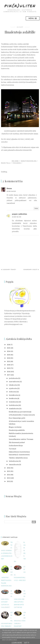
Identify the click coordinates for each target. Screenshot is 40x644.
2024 (9, 351)
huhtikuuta (13, 405)
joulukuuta (13, 378)
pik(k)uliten (20, 5)
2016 (9, 468)
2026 (9, 345)
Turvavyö (12, 449)
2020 (9, 365)
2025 (9, 348)
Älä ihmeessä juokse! (17, 443)
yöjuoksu (17, 163)
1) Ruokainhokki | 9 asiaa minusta (22, 415)
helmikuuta (14, 461)
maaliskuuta (14, 409)
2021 (8, 362)
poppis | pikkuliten (19, 214)
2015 (9, 471)
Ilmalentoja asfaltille (17, 430)
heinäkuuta (13, 395)
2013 (8, 478)
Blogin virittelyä (15, 427)
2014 (9, 475)
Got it (27, 643)
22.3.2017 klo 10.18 (16, 217)
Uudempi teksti (9, 269)
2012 (8, 482)
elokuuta (12, 392)
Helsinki (15, 161)
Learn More (17, 643)
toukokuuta (14, 402)
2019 (9, 368)
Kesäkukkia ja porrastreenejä (20, 412)
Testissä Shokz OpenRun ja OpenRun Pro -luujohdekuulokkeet (7, 551)
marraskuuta (14, 382)
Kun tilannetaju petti (17, 418)
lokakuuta (13, 385)
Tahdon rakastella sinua (18, 458)
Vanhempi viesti (30, 269)
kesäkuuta (13, 399)
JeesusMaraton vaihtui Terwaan (21, 439)
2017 (9, 375)
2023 (9, 355)
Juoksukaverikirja (16, 446)
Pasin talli (6, 163)
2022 (9, 358)
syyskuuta (13, 389)
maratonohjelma (29, 161)
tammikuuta (14, 465)
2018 (9, 372)
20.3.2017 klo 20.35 (11, 191)
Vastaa (36, 209)
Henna (9, 189)
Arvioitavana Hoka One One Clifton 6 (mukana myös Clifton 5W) (20, 599)
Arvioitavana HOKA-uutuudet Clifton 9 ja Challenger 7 (7, 599)
